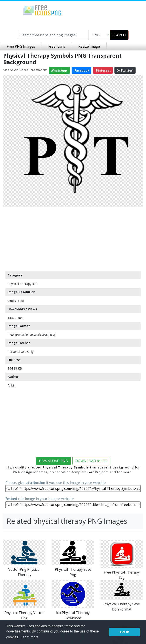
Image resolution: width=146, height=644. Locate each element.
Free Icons (57, 46)
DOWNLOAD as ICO (91, 461)
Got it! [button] (124, 632)
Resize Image (89, 46)
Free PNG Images (21, 46)
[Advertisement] (73, 239)
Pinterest (103, 70)
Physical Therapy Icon (23, 284)
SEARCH (119, 35)
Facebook (81, 70)
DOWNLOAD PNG (53, 461)
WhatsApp (59, 70)
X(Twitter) (125, 70)
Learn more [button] (30, 637)
